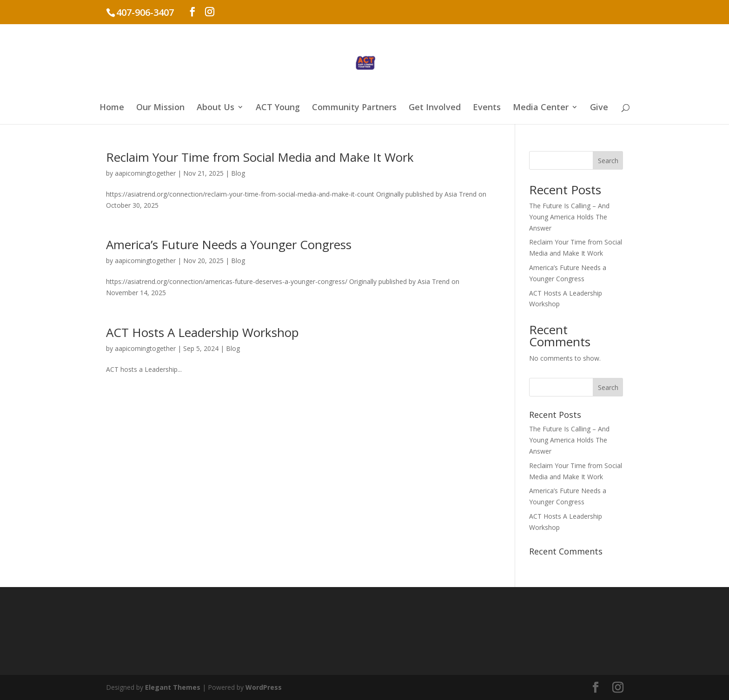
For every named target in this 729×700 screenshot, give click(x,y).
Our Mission (160, 108)
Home (112, 108)
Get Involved (435, 108)
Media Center (541, 108)
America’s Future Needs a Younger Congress (229, 244)
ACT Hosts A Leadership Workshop (202, 332)
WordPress (264, 687)
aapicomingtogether (145, 173)
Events (487, 108)
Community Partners (354, 108)
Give (599, 108)
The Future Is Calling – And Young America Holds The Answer (569, 217)
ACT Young (278, 108)
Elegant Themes (173, 687)
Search (608, 161)
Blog (238, 173)
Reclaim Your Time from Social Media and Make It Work (260, 157)
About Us (215, 108)
